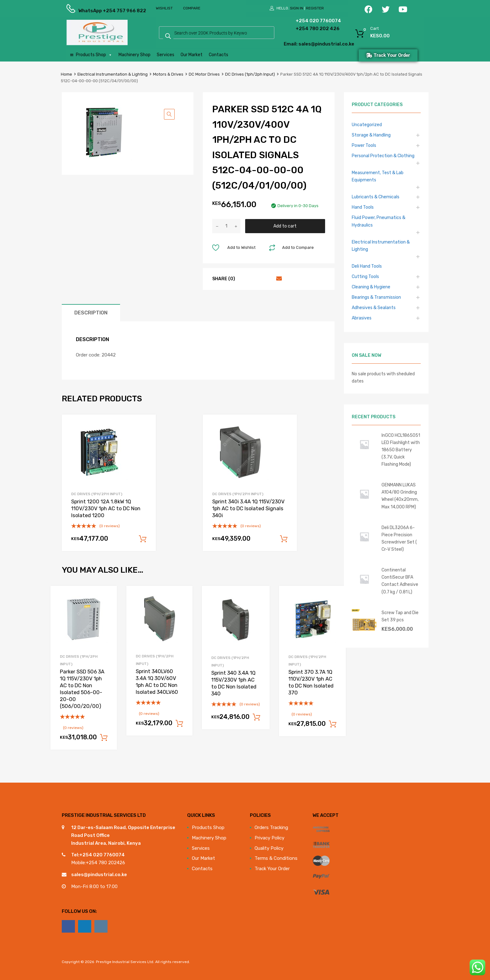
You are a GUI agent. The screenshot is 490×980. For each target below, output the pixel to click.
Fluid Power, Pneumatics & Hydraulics (379, 221)
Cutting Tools (365, 276)
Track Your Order (272, 869)
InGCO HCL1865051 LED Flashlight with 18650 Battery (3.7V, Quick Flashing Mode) (401, 450)
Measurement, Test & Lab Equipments (378, 176)
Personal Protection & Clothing (383, 156)
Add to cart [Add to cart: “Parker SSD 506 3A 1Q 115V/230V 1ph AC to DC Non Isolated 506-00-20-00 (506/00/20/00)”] (104, 738)
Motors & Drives (168, 74)
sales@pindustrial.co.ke (99, 875)
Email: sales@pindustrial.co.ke (302, 44)
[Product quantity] (226, 226)
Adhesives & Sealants (374, 308)
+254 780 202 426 (308, 29)
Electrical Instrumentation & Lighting (113, 74)
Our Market (192, 55)
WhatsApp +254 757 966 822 (94, 11)
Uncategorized (367, 125)
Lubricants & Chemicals (376, 197)
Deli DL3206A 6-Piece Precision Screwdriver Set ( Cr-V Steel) (399, 538)
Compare (192, 8)
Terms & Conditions (276, 858)
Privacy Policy (269, 838)
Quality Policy (269, 848)
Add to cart (285, 226)
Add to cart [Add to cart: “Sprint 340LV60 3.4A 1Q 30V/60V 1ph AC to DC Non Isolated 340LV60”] (179, 724)
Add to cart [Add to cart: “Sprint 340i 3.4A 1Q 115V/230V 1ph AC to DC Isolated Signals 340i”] (284, 539)
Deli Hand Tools (367, 266)
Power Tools (364, 145)
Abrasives (362, 318)
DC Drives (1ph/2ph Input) (250, 74)
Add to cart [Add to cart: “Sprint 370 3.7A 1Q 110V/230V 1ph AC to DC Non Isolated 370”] (333, 724)
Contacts (219, 55)
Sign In (297, 8)
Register (315, 8)
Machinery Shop (134, 55)
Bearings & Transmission (376, 297)
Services (166, 55)
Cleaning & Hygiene (371, 287)
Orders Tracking (271, 827)
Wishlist (164, 8)
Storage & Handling (371, 135)
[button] (169, 114)
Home (66, 74)
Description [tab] (91, 313)
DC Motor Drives (204, 74)
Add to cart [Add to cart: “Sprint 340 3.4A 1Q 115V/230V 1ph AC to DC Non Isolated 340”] (256, 717)
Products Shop (94, 55)
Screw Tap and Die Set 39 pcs (400, 616)
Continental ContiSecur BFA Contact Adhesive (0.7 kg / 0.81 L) (400, 581)
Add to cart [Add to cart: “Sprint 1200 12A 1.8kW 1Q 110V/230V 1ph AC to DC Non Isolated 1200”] (143, 539)
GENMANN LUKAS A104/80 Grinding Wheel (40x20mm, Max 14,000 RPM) (400, 496)
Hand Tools (363, 207)
